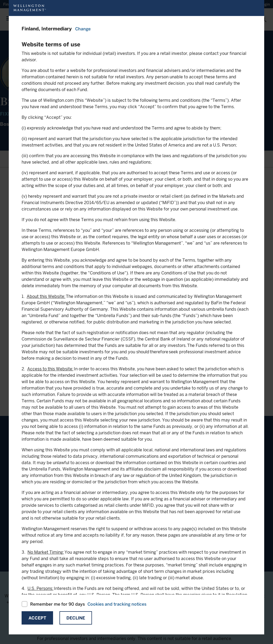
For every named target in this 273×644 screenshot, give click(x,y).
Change (83, 29)
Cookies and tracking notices (117, 604)
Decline (76, 618)
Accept (37, 618)
